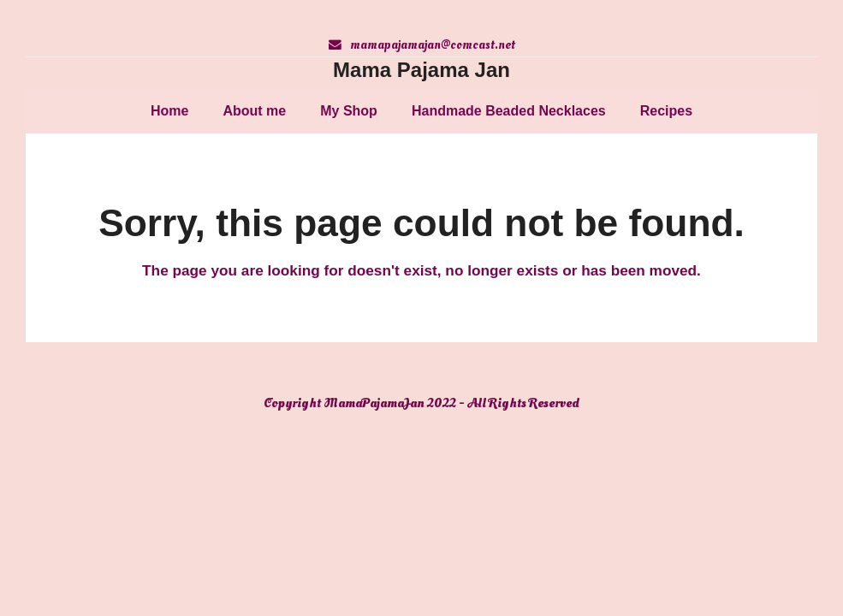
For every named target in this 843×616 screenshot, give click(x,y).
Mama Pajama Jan (421, 70)
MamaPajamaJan (374, 403)
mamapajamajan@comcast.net (433, 45)
